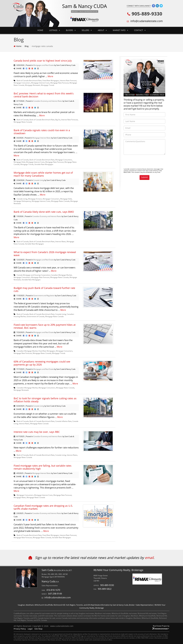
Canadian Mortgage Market (61, 275)
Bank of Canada (23, 120)
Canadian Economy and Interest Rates (48, 101)
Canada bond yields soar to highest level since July (43, 61)
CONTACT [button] (140, 30)
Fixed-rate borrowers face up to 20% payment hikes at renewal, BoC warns (45, 326)
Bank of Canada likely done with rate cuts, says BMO (44, 212)
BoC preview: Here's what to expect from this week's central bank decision (44, 95)
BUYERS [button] (71, 30)
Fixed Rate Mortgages (51, 80)
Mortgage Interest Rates (42, 138)
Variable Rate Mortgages (44, 164)
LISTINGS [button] (55, 30)
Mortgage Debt (19, 162)
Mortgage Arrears (35, 199)
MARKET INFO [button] (120, 30)
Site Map (38, 629)
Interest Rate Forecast (68, 80)
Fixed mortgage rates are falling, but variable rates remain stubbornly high (43, 467)
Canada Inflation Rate (63, 421)
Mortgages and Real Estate (44, 65)
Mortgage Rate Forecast (60, 83)
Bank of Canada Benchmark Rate (29, 80)
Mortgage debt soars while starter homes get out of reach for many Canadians (43, 174)
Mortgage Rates (20, 497)
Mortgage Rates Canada (23, 122)
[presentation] (144, 162)
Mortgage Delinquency (22, 201)
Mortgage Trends (48, 85)
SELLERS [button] (87, 30)
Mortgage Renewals (33, 85)
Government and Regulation (44, 295)
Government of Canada (36, 316)
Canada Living (39, 180)
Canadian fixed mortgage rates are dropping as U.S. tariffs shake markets (43, 507)
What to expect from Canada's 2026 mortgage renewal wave (45, 254)
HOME (40, 30)
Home (19, 46)
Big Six (58, 120)
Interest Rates (61, 241)
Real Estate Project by (161, 626)
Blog (27, 46)
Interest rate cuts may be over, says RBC (37, 432)
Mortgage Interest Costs (40, 83)
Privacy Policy (20, 629)
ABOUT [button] (102, 30)
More (50, 76)
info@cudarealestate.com (147, 21)
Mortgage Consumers (22, 83)
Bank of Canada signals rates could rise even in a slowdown (42, 132)
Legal (30, 629)
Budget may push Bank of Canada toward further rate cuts (44, 289)
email (149, 558)
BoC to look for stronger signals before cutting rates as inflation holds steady (45, 400)
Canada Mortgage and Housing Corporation (33, 275)
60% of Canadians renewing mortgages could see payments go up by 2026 (42, 363)
